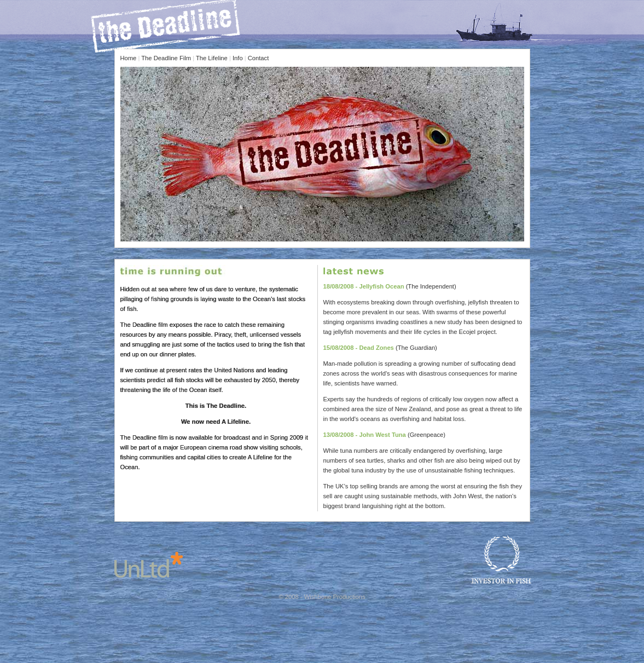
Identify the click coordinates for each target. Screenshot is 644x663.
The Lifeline (212, 58)
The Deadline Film (166, 58)
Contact (259, 58)
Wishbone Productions (335, 597)
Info (238, 58)
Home (129, 58)
